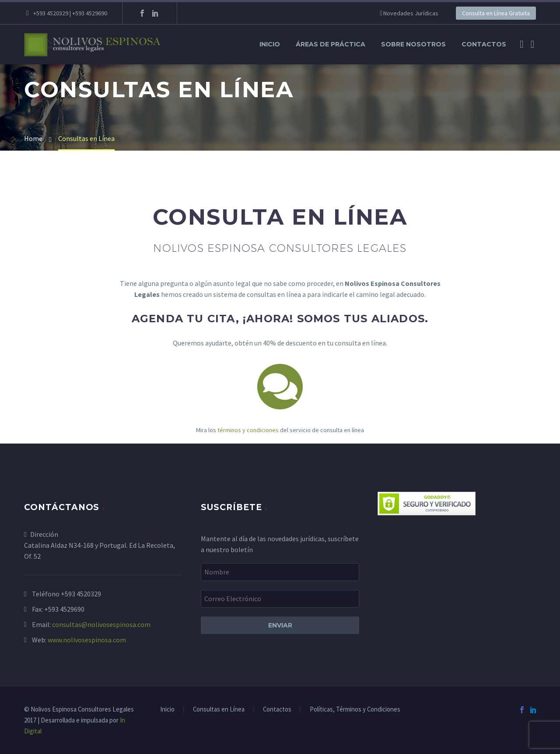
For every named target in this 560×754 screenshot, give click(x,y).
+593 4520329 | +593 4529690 (70, 13)
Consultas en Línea (219, 710)
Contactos (484, 44)
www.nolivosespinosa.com (87, 640)
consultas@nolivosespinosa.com (101, 624)
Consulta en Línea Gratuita (496, 13)
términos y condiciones (248, 430)
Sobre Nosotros (413, 44)
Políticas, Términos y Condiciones (355, 710)
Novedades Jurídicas (411, 13)
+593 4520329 (81, 594)
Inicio (270, 44)
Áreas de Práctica (331, 44)
